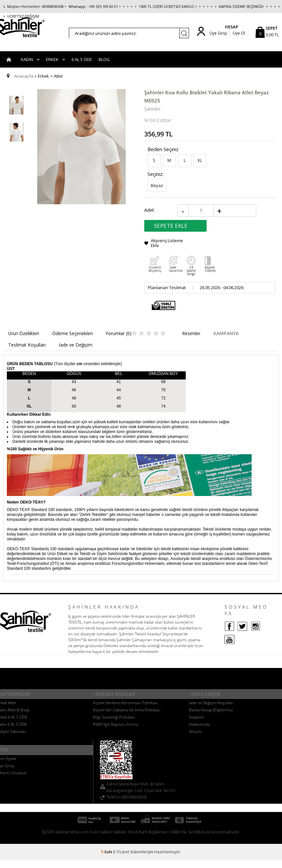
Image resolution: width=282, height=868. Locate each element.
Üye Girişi (217, 33)
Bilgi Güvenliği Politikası (114, 719)
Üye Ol (239, 33)
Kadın (27, 69)
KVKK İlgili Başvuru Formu (116, 726)
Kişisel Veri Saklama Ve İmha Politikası (127, 712)
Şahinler (152, 117)
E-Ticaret (121, 854)
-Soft (107, 854)
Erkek (52, 69)
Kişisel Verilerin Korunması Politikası (125, 705)
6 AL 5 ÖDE (82, 69)
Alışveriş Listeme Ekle (167, 250)
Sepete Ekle (171, 232)
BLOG (104, 69)
